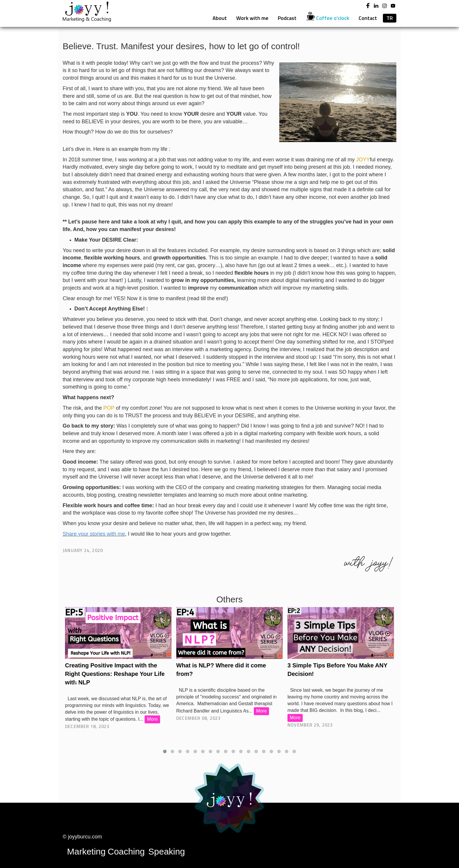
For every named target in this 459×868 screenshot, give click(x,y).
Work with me (252, 18)
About (220, 18)
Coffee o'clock (328, 18)
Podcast (287, 18)
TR (390, 18)
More (154, 719)
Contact (368, 18)
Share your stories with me (94, 534)
